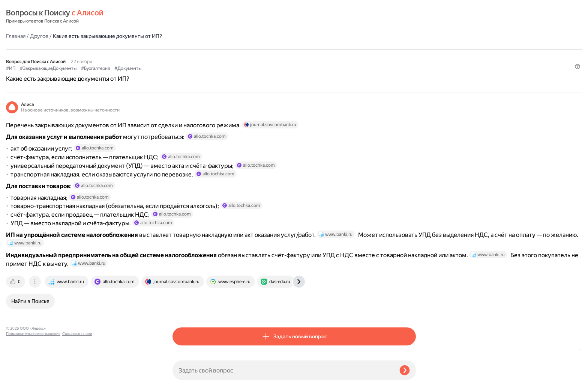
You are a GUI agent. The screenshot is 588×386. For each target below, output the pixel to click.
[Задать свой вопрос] (283, 370)
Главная (182, 17)
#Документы (294, 49)
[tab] (183, 309)
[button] (411, 62)
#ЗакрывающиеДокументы (215, 49)
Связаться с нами (21, 377)
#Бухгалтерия (262, 49)
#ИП (177, 49)
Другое (206, 17)
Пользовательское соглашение (33, 372)
